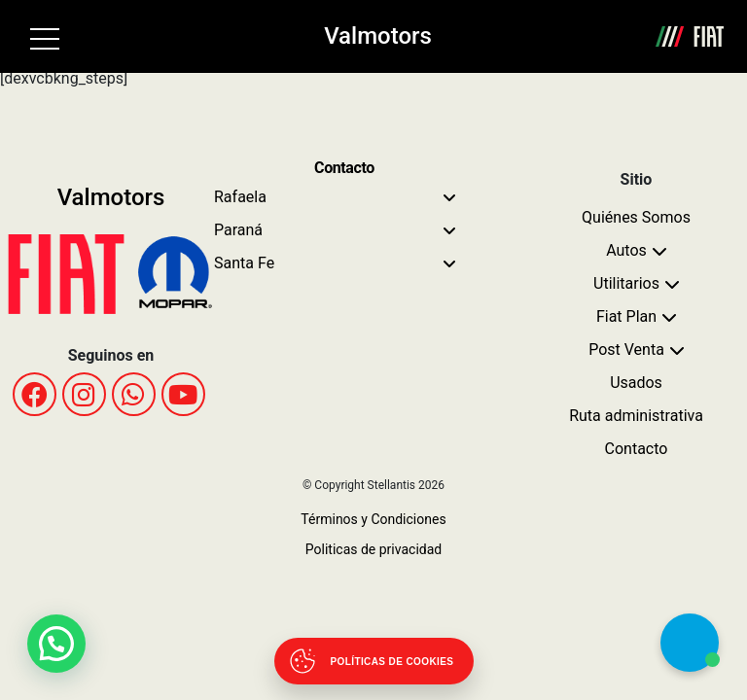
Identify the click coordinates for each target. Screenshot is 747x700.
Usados (636, 383)
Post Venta (626, 350)
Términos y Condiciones (373, 519)
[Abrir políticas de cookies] (374, 661)
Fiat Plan (626, 316)
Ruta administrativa (636, 416)
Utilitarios (626, 283)
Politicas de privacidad (373, 549)
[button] (56, 644)
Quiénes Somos (636, 217)
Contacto (637, 449)
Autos (626, 250)
